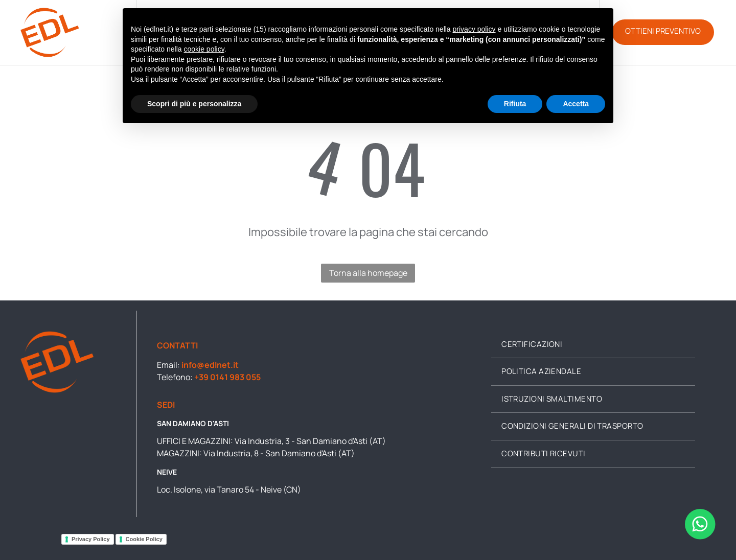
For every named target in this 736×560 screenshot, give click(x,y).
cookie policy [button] (204, 49)
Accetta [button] (576, 104)
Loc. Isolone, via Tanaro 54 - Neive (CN (227, 489)
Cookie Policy (144, 539)
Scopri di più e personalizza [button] (194, 104)
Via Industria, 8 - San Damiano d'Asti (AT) (279, 453)
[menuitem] (593, 345)
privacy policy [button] (474, 29)
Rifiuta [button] (515, 104)
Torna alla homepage (368, 273)
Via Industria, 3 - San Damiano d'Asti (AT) (310, 441)
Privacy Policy (91, 539)
